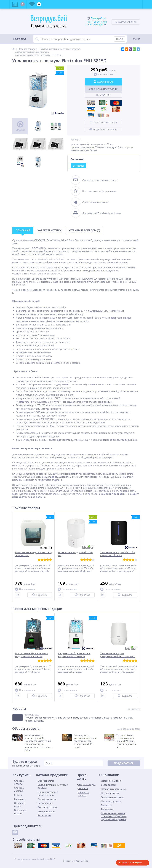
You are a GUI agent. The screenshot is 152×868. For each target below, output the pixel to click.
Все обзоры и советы (128, 729)
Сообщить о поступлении (104, 89)
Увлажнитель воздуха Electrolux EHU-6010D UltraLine (118, 554)
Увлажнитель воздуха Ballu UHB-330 (75, 554)
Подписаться (124, 763)
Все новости (133, 709)
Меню (137, 39)
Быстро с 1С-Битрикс (130, 863)
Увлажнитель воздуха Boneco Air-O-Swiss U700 (33, 554)
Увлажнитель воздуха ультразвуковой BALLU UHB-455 (118, 655)
